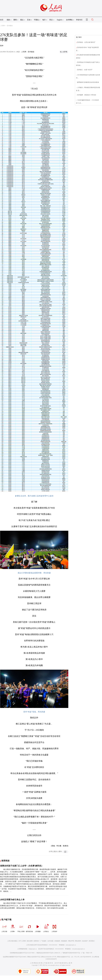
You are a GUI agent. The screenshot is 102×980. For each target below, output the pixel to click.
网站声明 (71, 941)
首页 (2, 20)
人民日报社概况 (12, 941)
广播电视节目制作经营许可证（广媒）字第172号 (77, 953)
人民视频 (38, 928)
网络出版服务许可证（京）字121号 (68, 957)
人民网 (3, 26)
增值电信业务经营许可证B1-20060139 (48, 953)
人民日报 (4, 928)
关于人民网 (22, 941)
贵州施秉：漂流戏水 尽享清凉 (87, 95)
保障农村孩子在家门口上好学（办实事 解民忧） (22, 866)
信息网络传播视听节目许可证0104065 (15, 957)
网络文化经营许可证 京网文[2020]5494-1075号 (42, 957)
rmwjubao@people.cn (78, 949)
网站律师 (78, 941)
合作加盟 (50, 941)
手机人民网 (21, 928)
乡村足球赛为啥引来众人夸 (12, 900)
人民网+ (13, 928)
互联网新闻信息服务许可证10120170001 (22, 953)
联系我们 (92, 941)
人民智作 (54, 928)
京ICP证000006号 (86, 957)
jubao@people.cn (71, 945)
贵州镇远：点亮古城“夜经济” (86, 42)
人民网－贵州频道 (28, 52)
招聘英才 (37, 941)
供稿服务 (57, 941)
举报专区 (79, 20)
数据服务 (64, 941)
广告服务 (43, 941)
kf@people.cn (33, 949)
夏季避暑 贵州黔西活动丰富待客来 (88, 82)
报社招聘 (30, 941)
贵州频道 (10, 26)
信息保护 (85, 941)
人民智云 (46, 928)
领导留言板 (29, 928)
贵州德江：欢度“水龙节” (85, 70)
